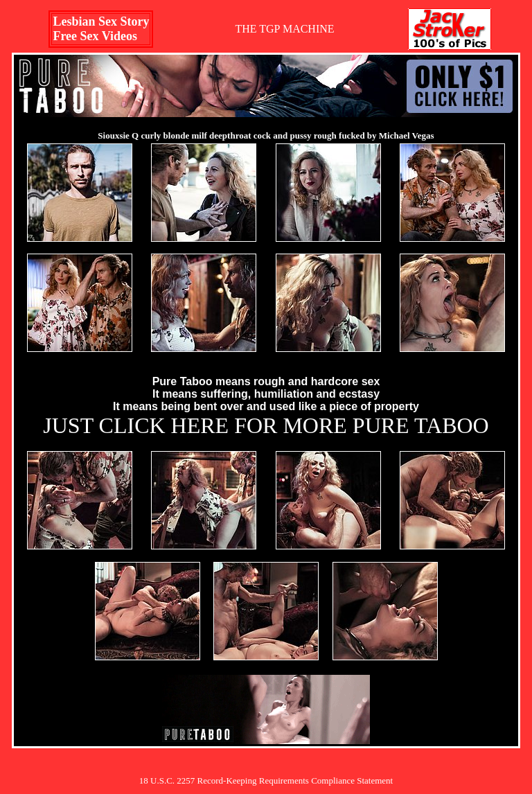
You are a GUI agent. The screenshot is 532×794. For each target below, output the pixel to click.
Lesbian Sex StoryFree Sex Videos (101, 29)
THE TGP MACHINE (284, 29)
